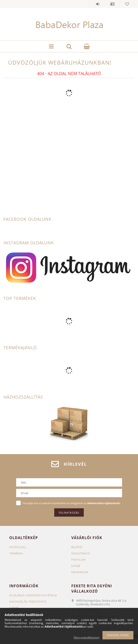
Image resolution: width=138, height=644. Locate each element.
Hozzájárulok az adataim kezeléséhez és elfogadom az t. (72, 503)
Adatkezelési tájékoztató (28, 602)
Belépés (98, 4)
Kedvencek (127, 4)
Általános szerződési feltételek (33, 595)
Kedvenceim (80, 572)
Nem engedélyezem (87, 637)
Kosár (76, 566)
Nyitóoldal (18, 547)
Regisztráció (81, 553)
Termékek (16, 553)
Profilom (78, 560)
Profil (112, 4)
